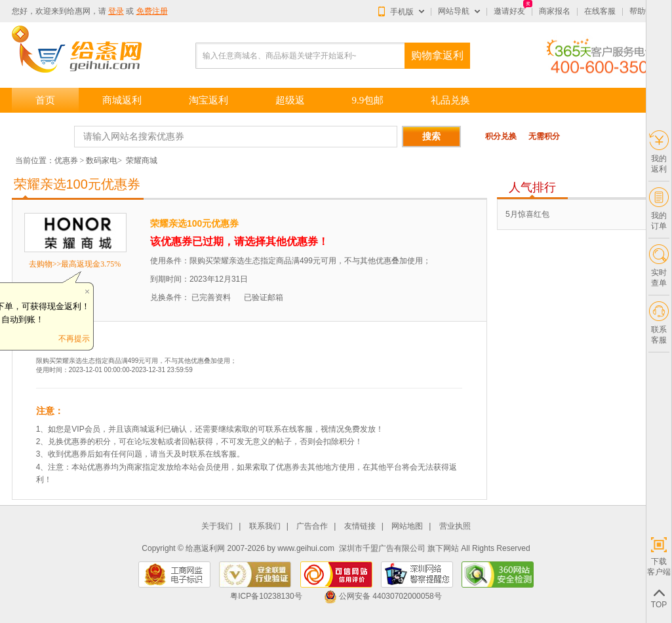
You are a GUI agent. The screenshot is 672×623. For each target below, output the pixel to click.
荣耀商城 (142, 160)
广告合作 (312, 526)
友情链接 (360, 526)
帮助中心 (645, 11)
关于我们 (217, 526)
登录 (116, 11)
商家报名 (555, 11)
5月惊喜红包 (527, 214)
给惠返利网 (205, 548)
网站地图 (407, 526)
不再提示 (74, 339)
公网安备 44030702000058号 (383, 596)
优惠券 (66, 160)
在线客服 (600, 11)
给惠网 (79, 11)
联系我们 (265, 526)
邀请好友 (509, 11)
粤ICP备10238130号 (266, 596)
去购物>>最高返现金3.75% (75, 264)
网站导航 (454, 11)
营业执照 (455, 526)
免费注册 (152, 11)
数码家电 (102, 160)
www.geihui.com (306, 548)
